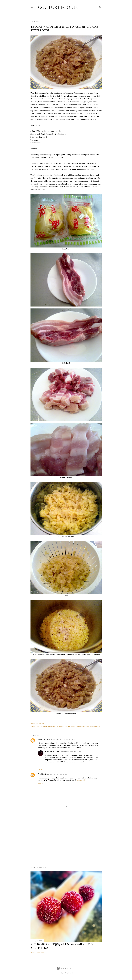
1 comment (40, 953)
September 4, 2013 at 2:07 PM (64, 739)
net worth (81, 780)
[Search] (100, 7)
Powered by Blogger (66, 968)
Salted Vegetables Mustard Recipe (63, 727)
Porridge (47, 727)
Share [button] (33, 723)
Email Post (40, 723)
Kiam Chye (40, 727)
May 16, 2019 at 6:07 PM (59, 774)
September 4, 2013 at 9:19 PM (70, 752)
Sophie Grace (44, 774)
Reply (40, 769)
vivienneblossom (45, 739)
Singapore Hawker (82, 727)
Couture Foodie (58, 7)
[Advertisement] (66, 843)
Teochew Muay (95, 727)
